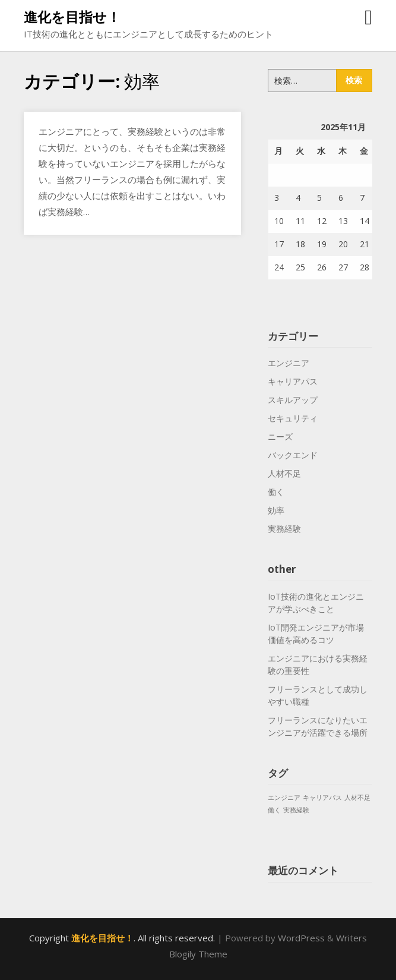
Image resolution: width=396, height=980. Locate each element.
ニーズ (280, 437)
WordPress (301, 938)
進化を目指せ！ (72, 17)
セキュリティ (293, 418)
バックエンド (293, 455)
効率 (276, 510)
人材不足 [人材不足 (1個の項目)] (357, 798)
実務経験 (284, 529)
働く (276, 492)
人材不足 (284, 473)
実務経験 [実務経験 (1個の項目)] (296, 810)
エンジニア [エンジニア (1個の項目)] (284, 798)
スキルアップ (293, 400)
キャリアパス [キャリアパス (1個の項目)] (322, 798)
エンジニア (289, 363)
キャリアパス (293, 381)
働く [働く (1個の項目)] (274, 810)
